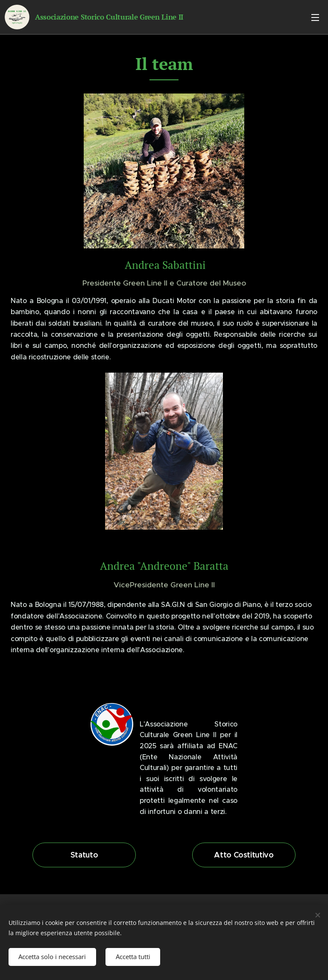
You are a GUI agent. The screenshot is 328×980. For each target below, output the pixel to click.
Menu (315, 17)
